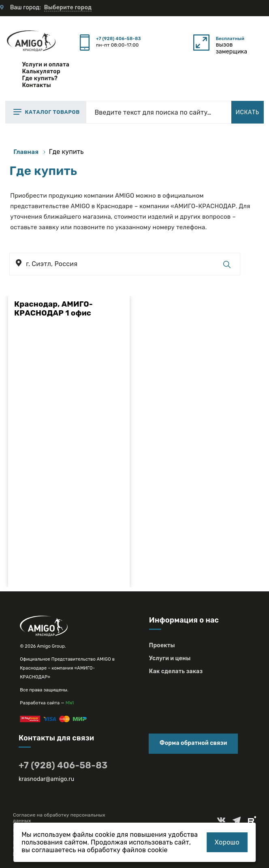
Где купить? (40, 78)
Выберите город (68, 7)
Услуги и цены (170, 658)
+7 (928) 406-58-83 (118, 39)
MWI (70, 703)
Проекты (162, 645)
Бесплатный (230, 39)
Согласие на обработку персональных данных (59, 818)
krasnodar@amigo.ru (47, 779)
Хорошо (227, 842)
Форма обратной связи (193, 743)
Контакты (36, 85)
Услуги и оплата (46, 65)
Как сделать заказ (176, 671)
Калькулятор (41, 71)
